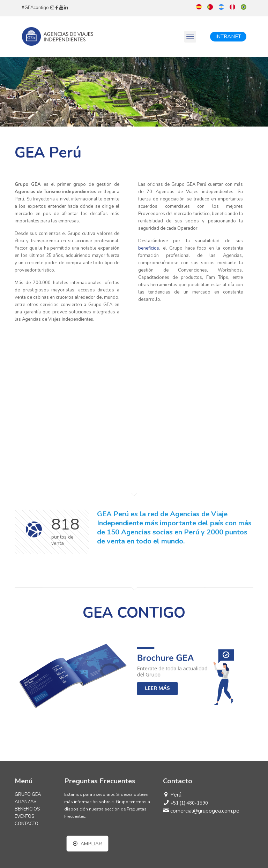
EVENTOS (24, 816)
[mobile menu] (190, 37)
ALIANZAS (25, 802)
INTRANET (228, 37)
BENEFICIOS (27, 809)
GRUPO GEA (28, 794)
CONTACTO (27, 824)
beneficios (149, 248)
